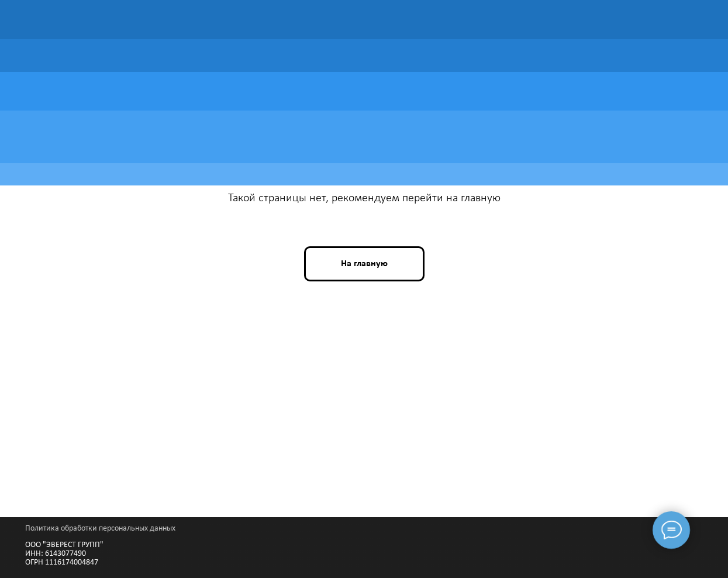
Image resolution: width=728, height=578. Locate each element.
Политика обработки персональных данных (100, 529)
